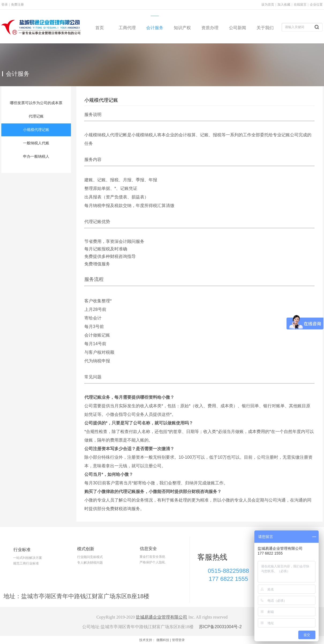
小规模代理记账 (101, 100)
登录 (5, 5)
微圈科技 (163, 640)
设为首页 (268, 5)
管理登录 (178, 640)
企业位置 (316, 5)
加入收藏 (284, 5)
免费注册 (17, 5)
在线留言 (300, 5)
